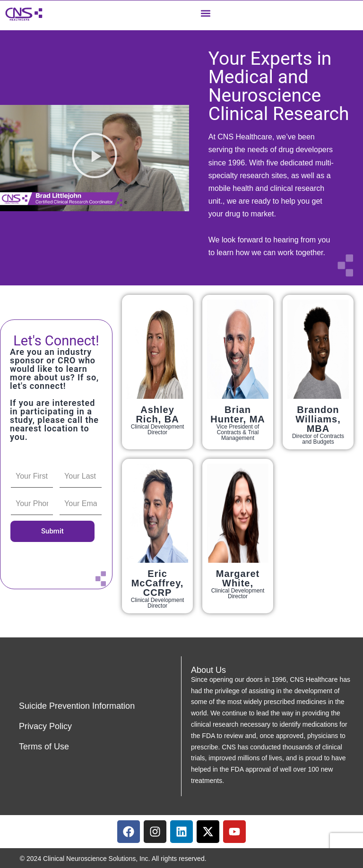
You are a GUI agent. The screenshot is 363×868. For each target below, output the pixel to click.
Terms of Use (44, 747)
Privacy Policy (45, 726)
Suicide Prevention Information (77, 706)
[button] (205, 13)
